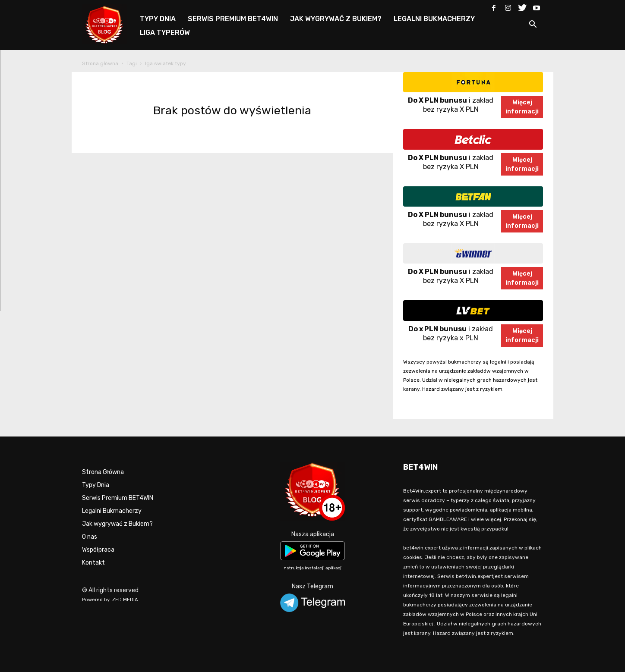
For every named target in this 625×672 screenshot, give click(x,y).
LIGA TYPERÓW (165, 33)
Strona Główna (103, 472)
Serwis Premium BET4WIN (118, 498)
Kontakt (93, 563)
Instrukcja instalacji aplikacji (312, 568)
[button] (533, 26)
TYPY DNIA (158, 19)
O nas (90, 537)
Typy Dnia (96, 485)
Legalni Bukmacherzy (112, 511)
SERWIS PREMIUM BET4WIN (233, 19)
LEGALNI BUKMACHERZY (434, 19)
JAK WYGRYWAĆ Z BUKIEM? (336, 19)
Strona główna (100, 63)
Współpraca (98, 550)
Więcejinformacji (522, 107)
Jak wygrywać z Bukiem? (117, 524)
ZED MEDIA (125, 600)
